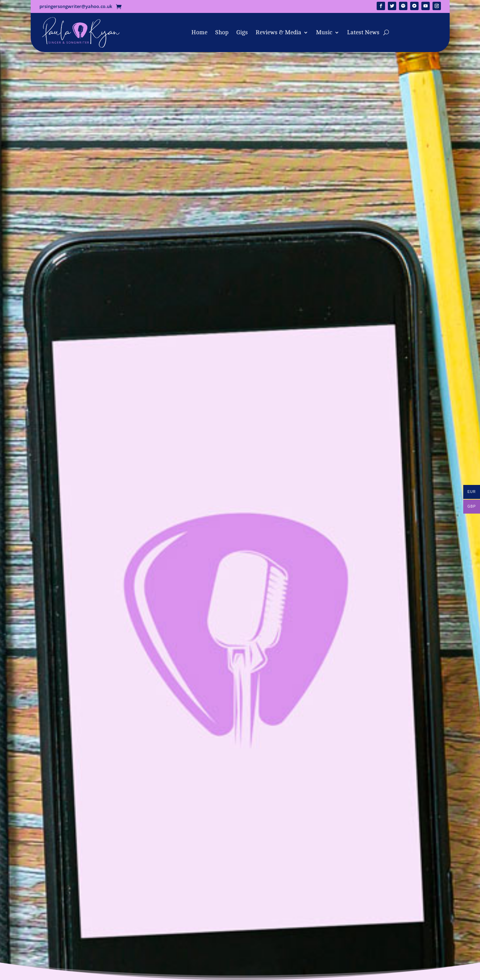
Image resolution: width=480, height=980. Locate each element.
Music (324, 32)
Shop (222, 32)
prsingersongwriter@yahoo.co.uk (76, 6)
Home (199, 32)
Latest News (363, 32)
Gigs (242, 32)
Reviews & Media (278, 32)
